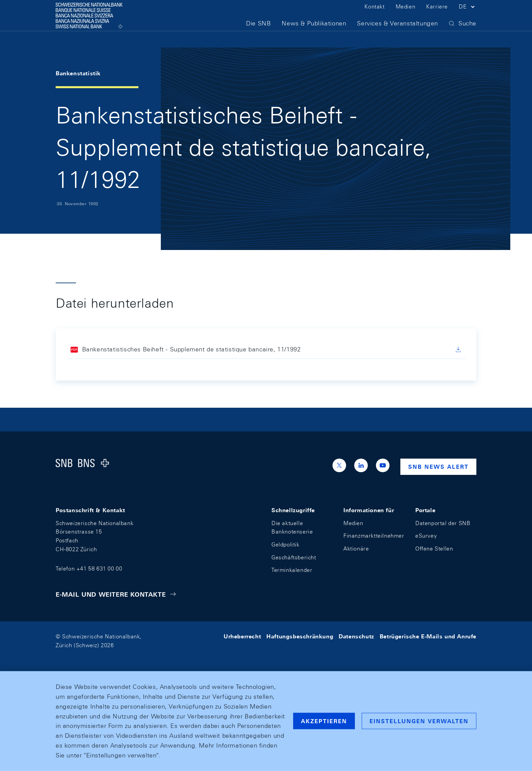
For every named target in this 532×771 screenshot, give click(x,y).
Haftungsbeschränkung (300, 637)
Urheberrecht (242, 637)
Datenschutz (356, 637)
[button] (468, 16)
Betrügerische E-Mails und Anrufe (428, 637)
